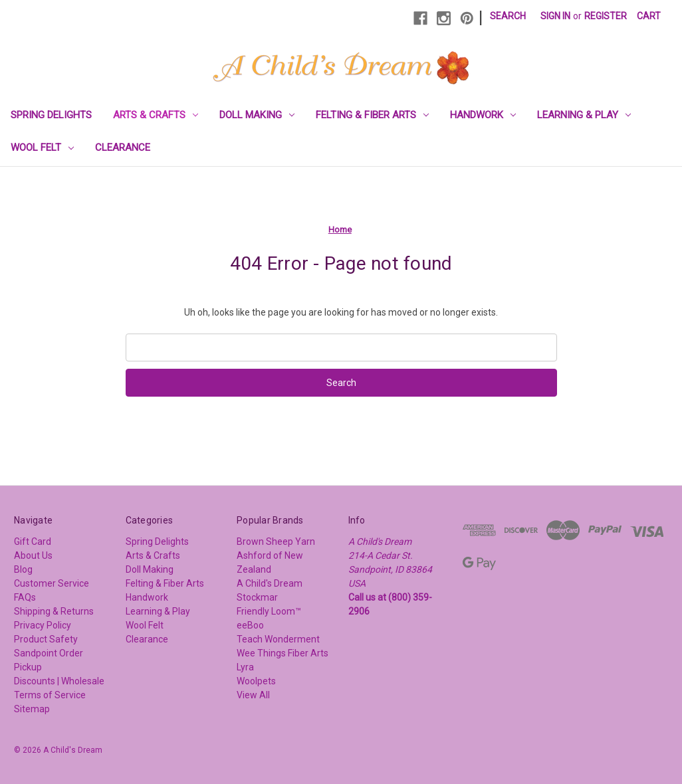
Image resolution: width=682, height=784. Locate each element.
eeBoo (250, 625)
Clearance (123, 147)
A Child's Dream (270, 583)
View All (253, 695)
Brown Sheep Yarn (276, 541)
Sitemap (32, 709)
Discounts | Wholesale (59, 681)
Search (508, 16)
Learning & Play (584, 115)
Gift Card (33, 541)
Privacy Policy (43, 625)
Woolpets (256, 681)
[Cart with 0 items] (649, 16)
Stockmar (257, 597)
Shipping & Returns (54, 611)
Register (606, 16)
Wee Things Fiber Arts (283, 653)
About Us (33, 555)
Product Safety (46, 639)
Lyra (245, 667)
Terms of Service (50, 695)
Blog (23, 569)
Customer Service (52, 583)
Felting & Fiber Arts (372, 115)
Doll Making (257, 115)
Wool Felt (42, 147)
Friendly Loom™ (269, 611)
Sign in (555, 16)
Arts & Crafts (156, 115)
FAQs (25, 597)
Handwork (483, 115)
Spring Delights (51, 115)
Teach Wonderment (278, 639)
